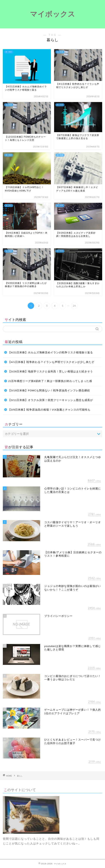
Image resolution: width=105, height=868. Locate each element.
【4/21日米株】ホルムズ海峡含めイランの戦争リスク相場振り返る (51, 352)
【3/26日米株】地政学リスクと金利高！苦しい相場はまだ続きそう (51, 372)
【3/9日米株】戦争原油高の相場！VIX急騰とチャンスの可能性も (49, 410)
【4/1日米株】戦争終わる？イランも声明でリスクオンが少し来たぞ (51, 362)
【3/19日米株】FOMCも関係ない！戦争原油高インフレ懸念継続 (49, 391)
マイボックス (53, 14)
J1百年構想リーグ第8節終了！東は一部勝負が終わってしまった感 (50, 381)
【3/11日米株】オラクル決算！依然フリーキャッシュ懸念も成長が (51, 400)
